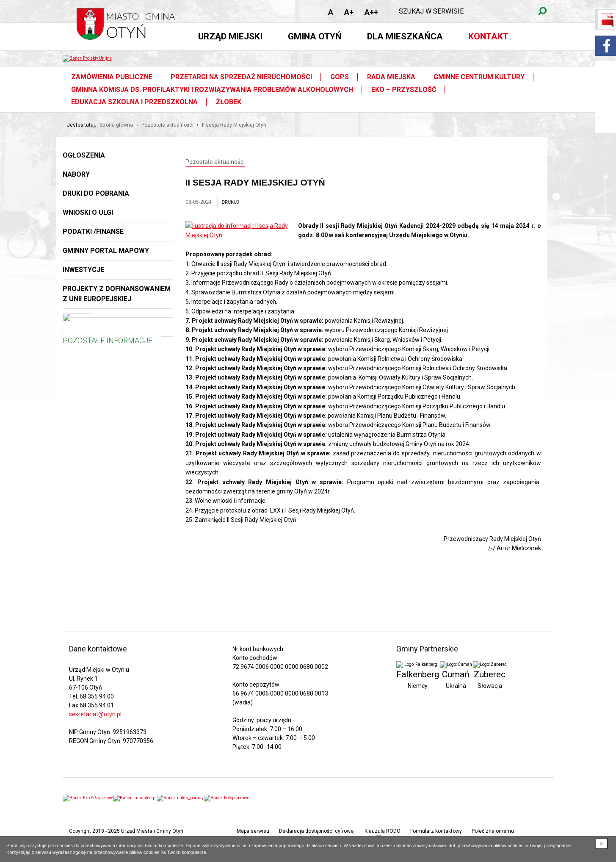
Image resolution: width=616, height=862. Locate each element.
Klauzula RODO (383, 831)
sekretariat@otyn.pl (95, 714)
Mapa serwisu (253, 831)
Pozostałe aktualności (167, 125)
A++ (371, 12)
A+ (349, 12)
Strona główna (116, 125)
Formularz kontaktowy (436, 831)
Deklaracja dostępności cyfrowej (317, 831)
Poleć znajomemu (493, 831)
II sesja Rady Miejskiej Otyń (234, 125)
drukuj (231, 202)
